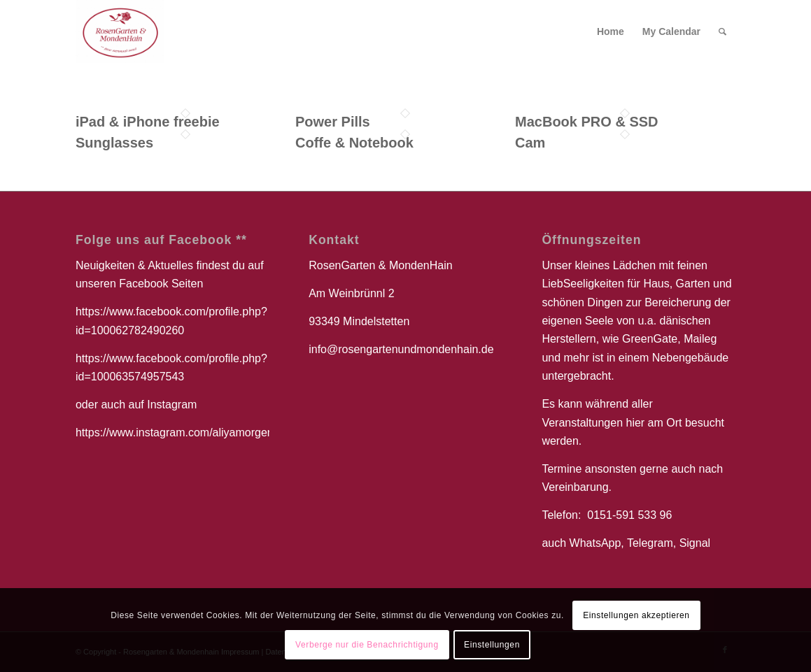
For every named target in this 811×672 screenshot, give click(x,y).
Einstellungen (492, 645)
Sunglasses (114, 143)
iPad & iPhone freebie (148, 122)
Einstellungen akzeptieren (636, 615)
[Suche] (722, 31)
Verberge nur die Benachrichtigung (367, 645)
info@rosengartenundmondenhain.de (401, 349)
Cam (530, 143)
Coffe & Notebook (354, 143)
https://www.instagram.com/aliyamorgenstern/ (189, 432)
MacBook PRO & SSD (586, 122)
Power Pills (333, 122)
